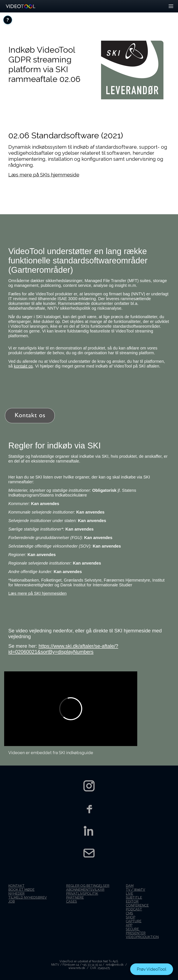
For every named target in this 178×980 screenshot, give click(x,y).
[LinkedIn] (89, 831)
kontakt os (23, 366)
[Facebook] (89, 808)
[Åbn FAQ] (8, 20)
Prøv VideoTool (152, 969)
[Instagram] (89, 786)
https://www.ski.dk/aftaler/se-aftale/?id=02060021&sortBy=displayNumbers (63, 649)
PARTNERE (75, 898)
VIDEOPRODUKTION (142, 937)
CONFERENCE (137, 905)
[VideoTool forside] (20, 6)
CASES (72, 901)
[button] (171, 6)
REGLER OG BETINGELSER (88, 886)
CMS (129, 913)
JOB (12, 901)
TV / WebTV (135, 890)
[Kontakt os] (89, 853)
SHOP (130, 917)
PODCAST (134, 909)
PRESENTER (136, 933)
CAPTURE (134, 921)
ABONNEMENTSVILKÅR (85, 890)
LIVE (129, 894)
